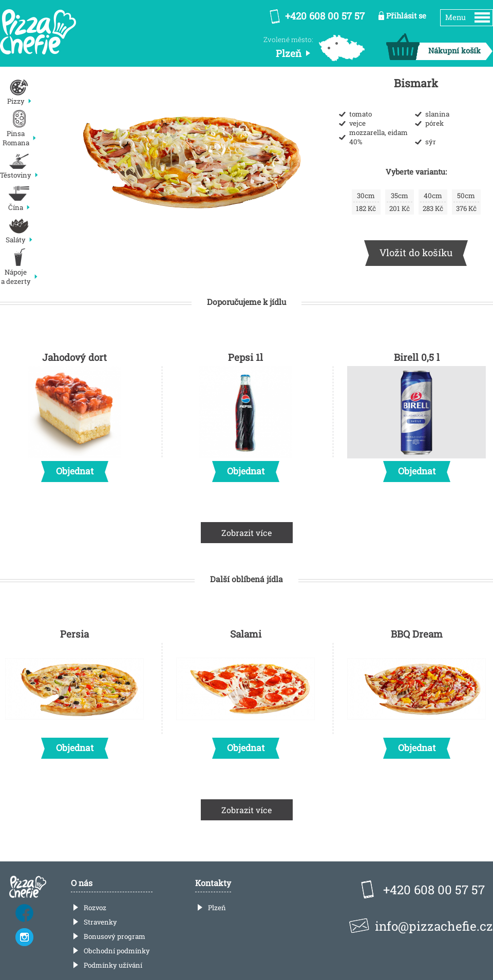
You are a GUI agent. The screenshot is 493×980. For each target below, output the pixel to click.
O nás (82, 883)
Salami (245, 690)
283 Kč (433, 202)
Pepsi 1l (245, 414)
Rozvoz (95, 908)
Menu (456, 17)
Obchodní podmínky (117, 951)
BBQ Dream (416, 690)
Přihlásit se (406, 16)
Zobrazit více (247, 533)
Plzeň (217, 908)
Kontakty (213, 883)
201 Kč (400, 202)
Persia (74, 690)
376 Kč (466, 202)
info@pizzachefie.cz (434, 926)
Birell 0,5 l (416, 414)
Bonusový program (115, 936)
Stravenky (100, 922)
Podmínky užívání (113, 965)
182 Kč (366, 202)
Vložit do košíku (416, 252)
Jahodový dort (74, 414)
